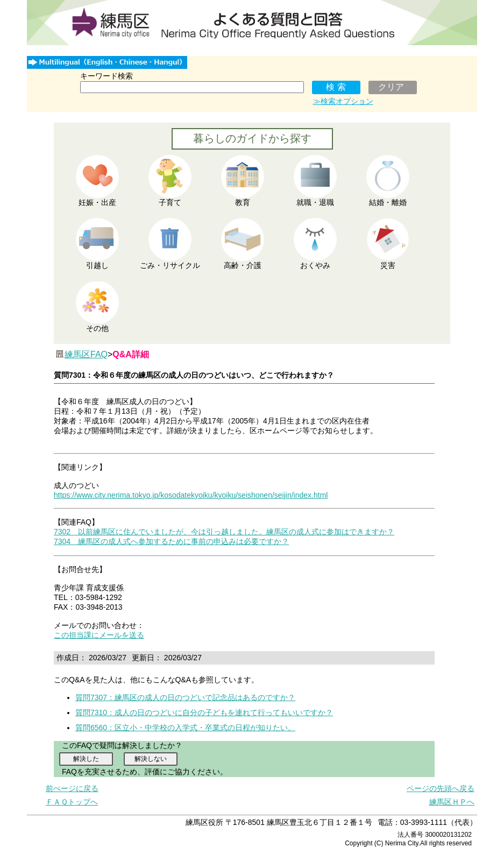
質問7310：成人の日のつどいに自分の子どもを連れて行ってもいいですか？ (204, 712)
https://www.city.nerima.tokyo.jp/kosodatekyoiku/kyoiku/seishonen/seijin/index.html (191, 495)
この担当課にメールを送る (99, 635)
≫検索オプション (343, 101)
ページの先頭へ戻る (441, 788)
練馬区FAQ (86, 354)
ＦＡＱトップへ (72, 802)
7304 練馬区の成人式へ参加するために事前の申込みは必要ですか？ (171, 541)
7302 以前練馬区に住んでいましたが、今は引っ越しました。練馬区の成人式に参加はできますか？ (224, 532)
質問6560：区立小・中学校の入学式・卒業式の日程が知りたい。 (185, 728)
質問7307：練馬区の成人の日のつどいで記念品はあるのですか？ (185, 697)
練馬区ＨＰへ (452, 802)
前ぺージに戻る (72, 788)
